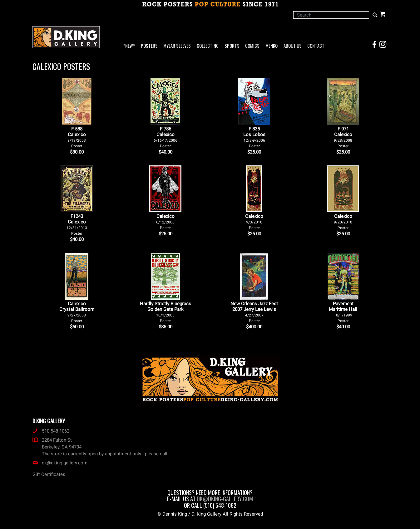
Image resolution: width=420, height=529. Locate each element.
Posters (149, 46)
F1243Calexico (77, 225)
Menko (272, 46)
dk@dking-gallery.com (60, 463)
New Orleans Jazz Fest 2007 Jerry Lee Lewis (254, 312)
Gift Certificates (49, 474)
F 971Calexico (343, 137)
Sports (232, 46)
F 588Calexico (77, 137)
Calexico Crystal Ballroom (77, 312)
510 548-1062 (51, 431)
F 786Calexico (166, 137)
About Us (293, 46)
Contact (316, 46)
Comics (252, 46)
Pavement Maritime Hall (343, 312)
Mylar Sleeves (177, 46)
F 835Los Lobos (254, 137)
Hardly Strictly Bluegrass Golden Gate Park (166, 312)
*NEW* (129, 46)
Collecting (208, 46)
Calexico (165, 222)
